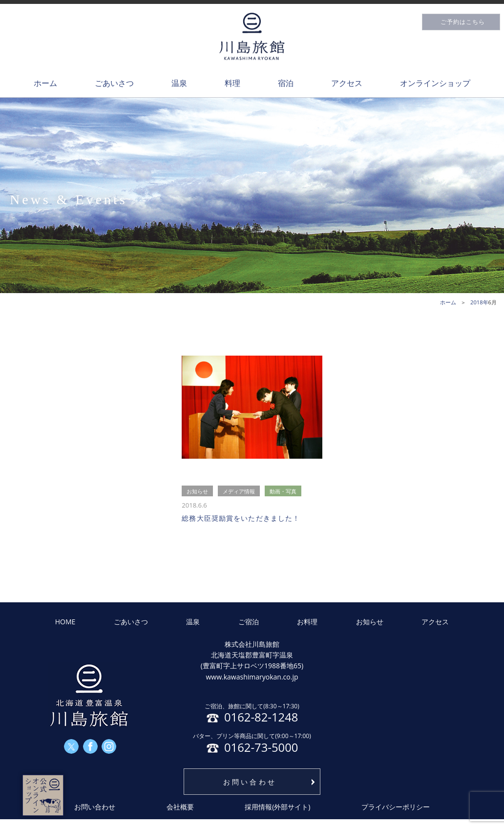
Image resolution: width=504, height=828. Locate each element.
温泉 (179, 83)
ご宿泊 (249, 622)
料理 (232, 83)
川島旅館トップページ (252, 36)
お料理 (307, 622)
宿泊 (286, 83)
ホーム (45, 83)
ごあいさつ (114, 83)
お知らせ (370, 622)
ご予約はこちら (463, 22)
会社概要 (180, 807)
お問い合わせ (250, 782)
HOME (65, 622)
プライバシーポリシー (396, 807)
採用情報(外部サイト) (277, 807)
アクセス (347, 83)
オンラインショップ (435, 83)
